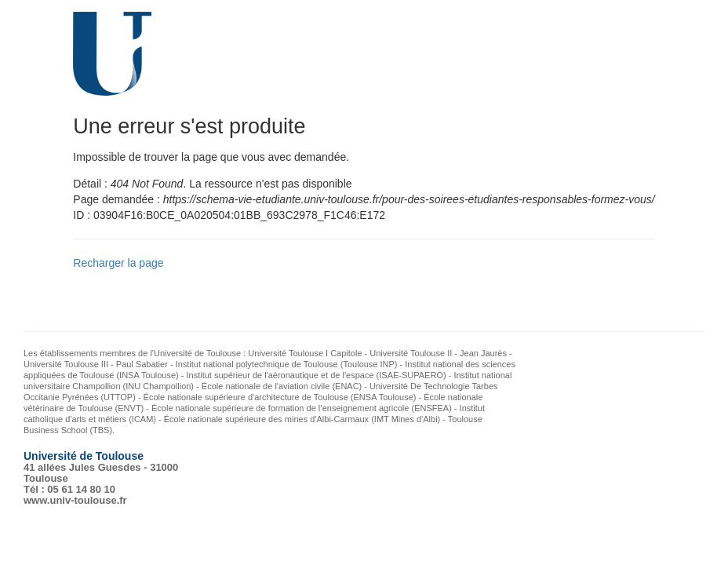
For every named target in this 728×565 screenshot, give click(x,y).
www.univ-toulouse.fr (75, 500)
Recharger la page (118, 263)
